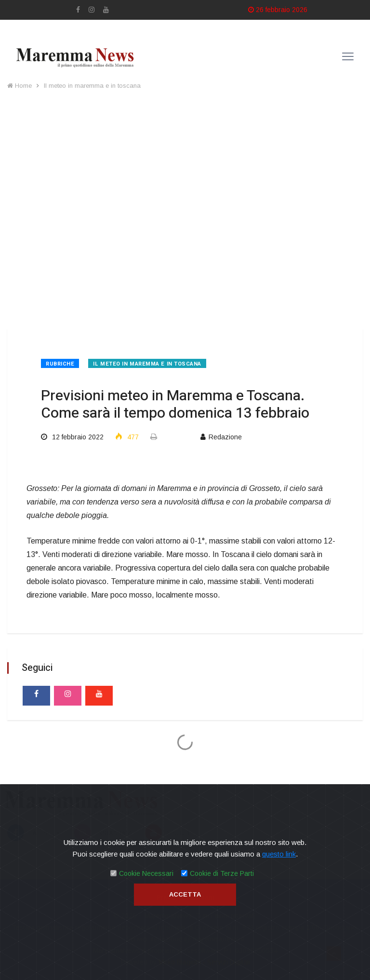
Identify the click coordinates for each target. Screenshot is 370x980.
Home (20, 86)
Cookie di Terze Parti (222, 873)
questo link (279, 854)
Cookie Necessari (146, 873)
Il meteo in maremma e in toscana (92, 86)
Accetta (185, 894)
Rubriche (60, 364)
